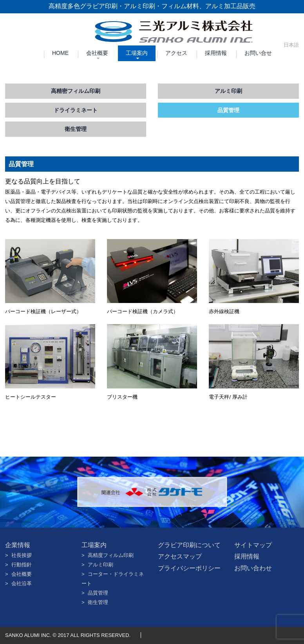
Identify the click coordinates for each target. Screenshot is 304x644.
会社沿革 (22, 583)
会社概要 (97, 53)
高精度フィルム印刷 (111, 555)
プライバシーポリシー (189, 568)
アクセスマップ (180, 556)
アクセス (176, 53)
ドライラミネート (76, 110)
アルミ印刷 (228, 91)
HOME (60, 53)
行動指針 (22, 565)
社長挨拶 (22, 555)
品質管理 (228, 110)
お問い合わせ (253, 568)
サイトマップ (253, 545)
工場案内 (137, 53)
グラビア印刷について (189, 545)
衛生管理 (76, 129)
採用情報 (216, 53)
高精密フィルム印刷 (76, 91)
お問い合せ (258, 53)
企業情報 (18, 545)
